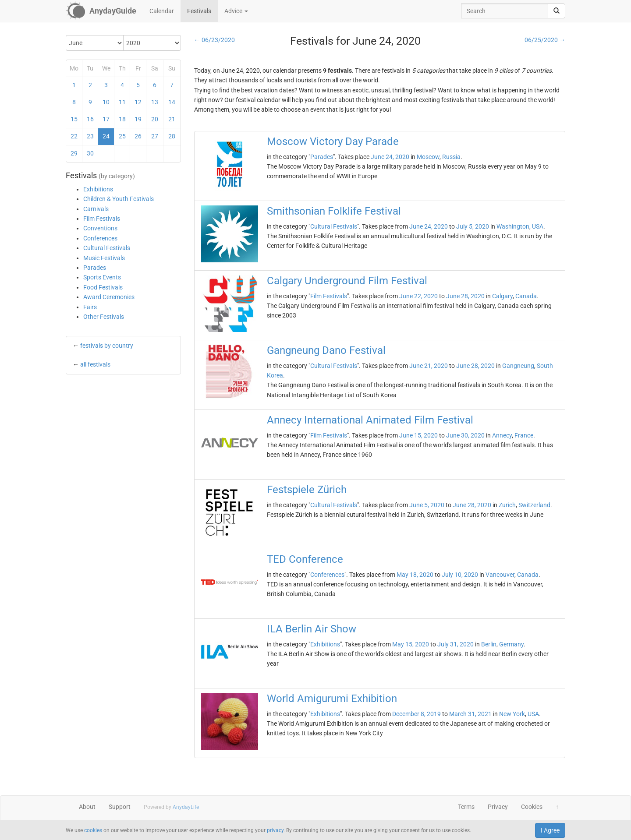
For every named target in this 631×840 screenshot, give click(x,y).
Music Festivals (104, 258)
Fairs (90, 307)
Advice (236, 11)
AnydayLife (186, 807)
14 (172, 102)
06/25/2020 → (545, 40)
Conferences (100, 238)
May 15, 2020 (411, 644)
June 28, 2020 (465, 296)
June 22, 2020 (418, 296)
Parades (95, 268)
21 (172, 119)
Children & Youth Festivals (119, 199)
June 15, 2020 (418, 435)
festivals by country (107, 346)
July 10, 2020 (460, 575)
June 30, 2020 (465, 435)
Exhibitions (98, 189)
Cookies (532, 807)
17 (106, 119)
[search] (557, 11)
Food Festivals (103, 287)
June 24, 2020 (390, 157)
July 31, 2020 (456, 644)
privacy (275, 830)
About (87, 807)
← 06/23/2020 (214, 40)
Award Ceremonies (109, 297)
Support (120, 807)
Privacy (498, 807)
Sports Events (102, 277)
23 (90, 136)
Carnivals (96, 209)
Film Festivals (102, 219)
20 (155, 119)
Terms (466, 807)
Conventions (100, 228)
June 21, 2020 (429, 366)
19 (138, 119)
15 (74, 119)
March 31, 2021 (470, 714)
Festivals (199, 11)
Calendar (162, 11)
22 (74, 136)
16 (90, 119)
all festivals (95, 364)
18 (122, 119)
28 (172, 136)
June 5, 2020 (427, 505)
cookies (93, 830)
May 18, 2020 (415, 575)
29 (74, 153)
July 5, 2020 (473, 226)
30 (90, 153)
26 (138, 136)
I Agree (550, 830)
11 (122, 102)
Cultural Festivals (107, 248)
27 (155, 136)
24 (106, 136)
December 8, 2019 (417, 714)
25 (122, 136)
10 (106, 102)
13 (155, 102)
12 (138, 102)
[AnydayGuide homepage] (101, 11)
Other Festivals (104, 317)
